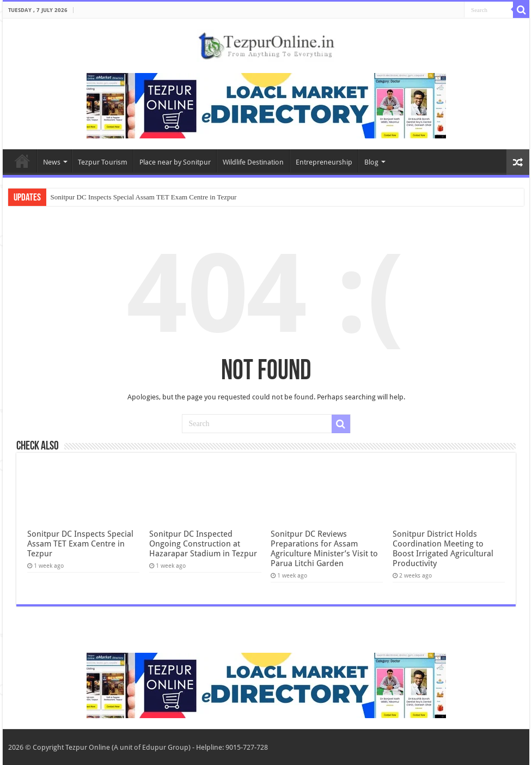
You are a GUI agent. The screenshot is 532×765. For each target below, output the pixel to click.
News (52, 162)
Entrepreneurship (324, 162)
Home (22, 161)
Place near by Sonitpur (175, 162)
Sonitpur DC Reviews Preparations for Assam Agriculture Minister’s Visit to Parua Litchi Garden (324, 549)
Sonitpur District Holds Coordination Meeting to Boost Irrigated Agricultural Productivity (443, 549)
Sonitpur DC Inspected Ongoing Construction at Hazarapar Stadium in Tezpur (203, 544)
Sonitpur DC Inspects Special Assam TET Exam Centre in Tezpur (144, 197)
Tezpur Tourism (103, 162)
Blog (371, 162)
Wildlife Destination (253, 162)
